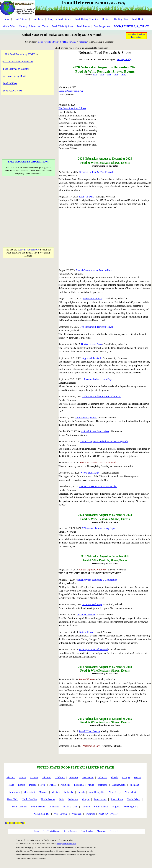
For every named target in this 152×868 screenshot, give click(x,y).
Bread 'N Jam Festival (90, 731)
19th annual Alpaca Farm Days (97, 379)
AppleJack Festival (92, 358)
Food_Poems (83, 26)
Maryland (103, 785)
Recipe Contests (71, 831)
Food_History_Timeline (87, 19)
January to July (124, 59)
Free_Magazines (102, 26)
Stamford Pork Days (92, 604)
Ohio (62, 799)
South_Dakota (38, 807)
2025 (95, 75)
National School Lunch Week (95, 431)
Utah (75, 807)
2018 (116, 75)
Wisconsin (76, 814)
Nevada (81, 792)
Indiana (33, 785)
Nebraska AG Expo (90, 473)
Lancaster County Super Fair (71, 91)
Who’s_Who (9, 26)
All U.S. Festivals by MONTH (18, 62)
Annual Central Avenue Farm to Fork (94, 270)
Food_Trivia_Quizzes (62, 26)
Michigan (134, 785)
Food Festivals (52, 42)
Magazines (102, 831)
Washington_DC (41, 814)
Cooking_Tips (121, 19)
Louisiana (79, 785)
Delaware (102, 778)
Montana (56, 792)
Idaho (11, 785)
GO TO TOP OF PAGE (15, 823)
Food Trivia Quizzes (51, 831)
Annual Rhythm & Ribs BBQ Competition (96, 580)
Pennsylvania (100, 799)
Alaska (23, 778)
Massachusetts (119, 785)
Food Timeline (87, 831)
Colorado (73, 778)
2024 (102, 75)
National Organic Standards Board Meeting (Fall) (104, 441)
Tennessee (54, 807)
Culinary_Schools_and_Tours (33, 26)
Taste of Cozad (86, 632)
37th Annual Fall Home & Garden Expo (102, 397)
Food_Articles (21, 19)
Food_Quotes (138, 19)
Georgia (126, 778)
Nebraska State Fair (92, 299)
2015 (123, 75)
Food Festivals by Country (16, 69)
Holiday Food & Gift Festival (93, 649)
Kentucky (65, 785)
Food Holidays (10, 83)
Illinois (22, 785)
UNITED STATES (68, 42)
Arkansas (46, 778)
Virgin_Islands (101, 807)
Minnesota (15, 792)
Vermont (86, 807)
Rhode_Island (133, 799)
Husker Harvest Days (91, 344)
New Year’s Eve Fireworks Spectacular (98, 486)
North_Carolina (29, 799)
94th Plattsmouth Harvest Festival (96, 327)
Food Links (114, 831)
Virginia (116, 807)
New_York (12, 799)
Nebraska (83, 42)
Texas (66, 807)
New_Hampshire (97, 792)
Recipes (106, 19)
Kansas (53, 785)
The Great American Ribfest (72, 108)
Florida (114, 778)
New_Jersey (115, 792)
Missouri (43, 792)
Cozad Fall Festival (86, 615)
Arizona (34, 778)
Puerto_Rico (117, 799)
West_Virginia (60, 814)
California (60, 778)
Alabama (11, 778)
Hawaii (137, 778)
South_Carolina (19, 807)
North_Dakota (48, 799)
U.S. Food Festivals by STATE (20, 54)
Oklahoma (73, 799)
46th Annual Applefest (86, 418)
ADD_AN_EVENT (108, 814)
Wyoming (90, 814)
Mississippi (29, 792)
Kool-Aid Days (87, 197)
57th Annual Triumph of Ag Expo (99, 528)
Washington (130, 807)
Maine (91, 785)
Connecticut (88, 778)
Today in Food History (29, 250)
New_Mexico (132, 792)
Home (6, 19)
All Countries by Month (15, 76)
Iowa (43, 785)
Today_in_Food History (59, 19)
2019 (109, 75)
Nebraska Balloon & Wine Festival (96, 172)
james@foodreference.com (66, 844)
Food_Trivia (37, 19)
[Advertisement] (28, 209)
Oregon (86, 799)
